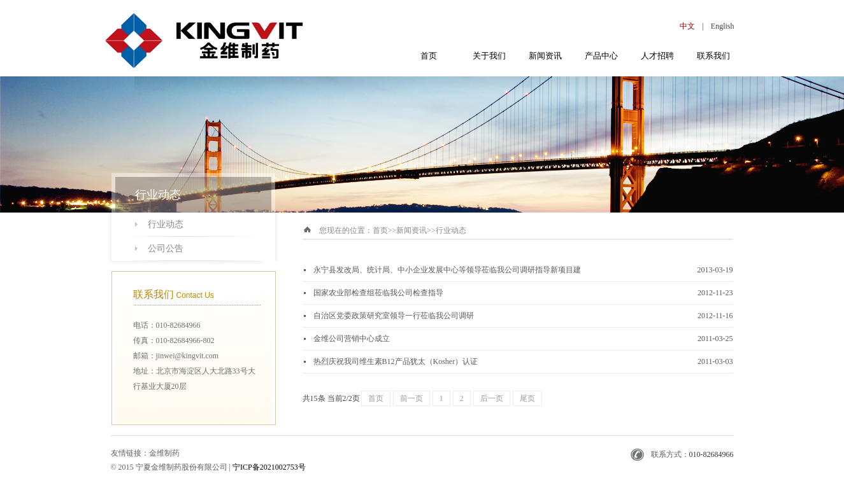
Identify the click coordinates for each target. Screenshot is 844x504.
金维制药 (164, 453)
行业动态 (166, 224)
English (723, 26)
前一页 (411, 398)
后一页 (492, 398)
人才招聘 (657, 56)
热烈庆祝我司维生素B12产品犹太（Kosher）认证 (396, 361)
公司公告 (166, 248)
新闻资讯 (545, 56)
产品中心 (601, 56)
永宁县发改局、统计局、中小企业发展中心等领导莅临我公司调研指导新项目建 (447, 270)
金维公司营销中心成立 (352, 339)
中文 (687, 26)
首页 (429, 56)
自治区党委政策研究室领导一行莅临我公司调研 (394, 316)
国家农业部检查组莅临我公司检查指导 (378, 293)
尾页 (527, 398)
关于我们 (489, 56)
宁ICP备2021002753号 (269, 467)
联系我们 (713, 56)
